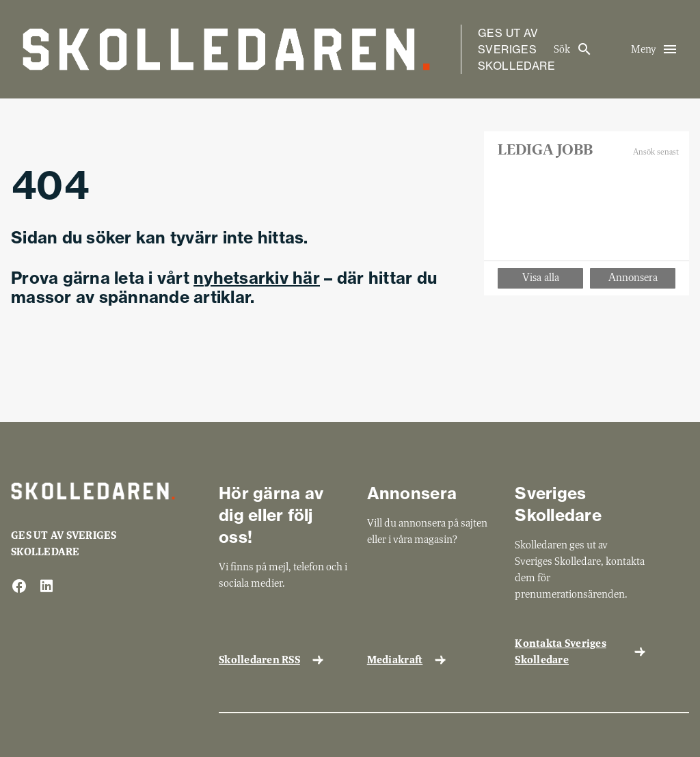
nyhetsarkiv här (257, 278)
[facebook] (19, 587)
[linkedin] (46, 587)
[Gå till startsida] (226, 49)
